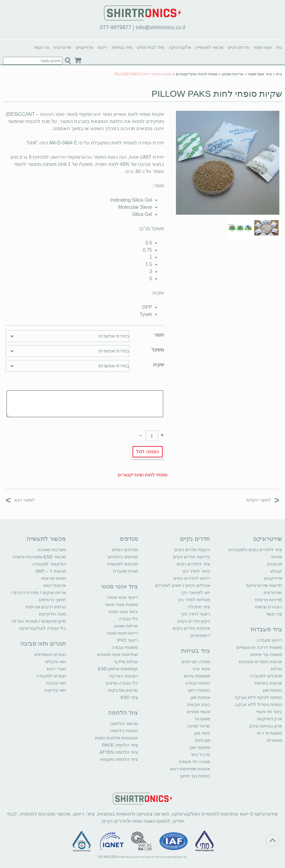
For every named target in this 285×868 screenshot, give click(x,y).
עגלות (276, 669)
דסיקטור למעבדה (49, 564)
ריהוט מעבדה (269, 640)
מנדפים (129, 539)
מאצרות (274, 740)
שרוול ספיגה (199, 726)
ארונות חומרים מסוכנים (260, 661)
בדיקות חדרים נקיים (192, 557)
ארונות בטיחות (268, 683)
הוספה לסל (147, 452)
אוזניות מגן (200, 697)
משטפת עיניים (197, 676)
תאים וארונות (54, 578)
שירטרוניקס (268, 539)
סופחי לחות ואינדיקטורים (197, 74)
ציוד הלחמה (123, 713)
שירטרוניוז (62, 47)
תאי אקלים (56, 661)
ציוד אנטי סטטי (260, 74)
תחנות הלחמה (124, 731)
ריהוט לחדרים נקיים (192, 578)
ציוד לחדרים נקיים (193, 564)
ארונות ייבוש (55, 585)
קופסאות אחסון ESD (118, 669)
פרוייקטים (84, 47)
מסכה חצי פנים (196, 661)
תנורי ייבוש (56, 669)
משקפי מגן (200, 747)
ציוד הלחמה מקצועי (119, 759)
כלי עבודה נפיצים (122, 683)
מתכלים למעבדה (266, 676)
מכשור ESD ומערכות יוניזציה (39, 557)
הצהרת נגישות (269, 607)
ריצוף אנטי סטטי (122, 597)
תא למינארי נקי (196, 592)
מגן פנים (202, 740)
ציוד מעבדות (267, 629)
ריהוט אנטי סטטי (122, 633)
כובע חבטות (199, 704)
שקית (159, 365)
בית (279, 47)
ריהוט (102, 47)
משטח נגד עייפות (266, 654)
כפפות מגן (273, 690)
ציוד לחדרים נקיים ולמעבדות (255, 550)
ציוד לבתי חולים (150, 47)
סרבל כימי (201, 754)
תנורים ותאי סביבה (43, 643)
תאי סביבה (56, 683)
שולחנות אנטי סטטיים (118, 654)
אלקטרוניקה (180, 47)
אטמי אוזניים (199, 712)
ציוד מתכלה (199, 607)
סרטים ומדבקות (123, 690)
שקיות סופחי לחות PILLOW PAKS (217, 94)
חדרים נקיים (239, 47)
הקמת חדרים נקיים (192, 550)
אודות (277, 557)
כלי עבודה (128, 619)
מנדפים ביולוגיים (123, 557)
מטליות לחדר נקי (194, 600)
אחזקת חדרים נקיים (191, 628)
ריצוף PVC (128, 640)
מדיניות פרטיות (268, 600)
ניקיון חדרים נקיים (194, 621)
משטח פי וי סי (270, 733)
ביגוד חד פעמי (269, 712)
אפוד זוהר (201, 669)
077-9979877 (116, 27)
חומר (159, 335)
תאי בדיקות (55, 690)
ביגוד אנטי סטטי (123, 611)
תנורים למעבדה (51, 676)
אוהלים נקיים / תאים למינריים (183, 585)
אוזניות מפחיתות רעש (190, 769)
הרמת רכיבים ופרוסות (46, 607)
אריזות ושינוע (233, 74)
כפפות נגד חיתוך (195, 776)
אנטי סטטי (263, 47)
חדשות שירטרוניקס (264, 585)
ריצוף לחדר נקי (196, 614)
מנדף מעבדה (125, 571)
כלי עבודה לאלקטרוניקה (42, 628)
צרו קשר (41, 47)
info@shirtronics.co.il (160, 27)
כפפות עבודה (198, 683)
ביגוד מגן (202, 733)
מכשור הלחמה (124, 723)
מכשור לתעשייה (210, 47)
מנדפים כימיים (125, 550)
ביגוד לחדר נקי (196, 571)
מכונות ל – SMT (51, 571)
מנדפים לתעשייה (122, 564)
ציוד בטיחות (122, 47)
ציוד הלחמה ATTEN (119, 752)
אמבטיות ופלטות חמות (116, 738)
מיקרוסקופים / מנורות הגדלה (38, 621)
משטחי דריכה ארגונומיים (259, 647)
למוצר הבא (20, 500)
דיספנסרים (200, 635)
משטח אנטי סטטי (121, 604)
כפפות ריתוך (199, 690)
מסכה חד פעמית (195, 762)
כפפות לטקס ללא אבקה (258, 697)
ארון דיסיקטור (269, 719)
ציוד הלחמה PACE (120, 745)
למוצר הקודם (263, 500)
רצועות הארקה (123, 676)
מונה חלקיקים (52, 614)
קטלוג (276, 571)
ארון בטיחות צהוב (265, 726)
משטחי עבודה (125, 647)
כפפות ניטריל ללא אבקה (259, 704)
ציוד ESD (129, 697)
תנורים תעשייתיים (50, 654)
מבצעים (275, 564)
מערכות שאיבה (52, 550)
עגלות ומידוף (126, 661)
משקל (158, 350)
